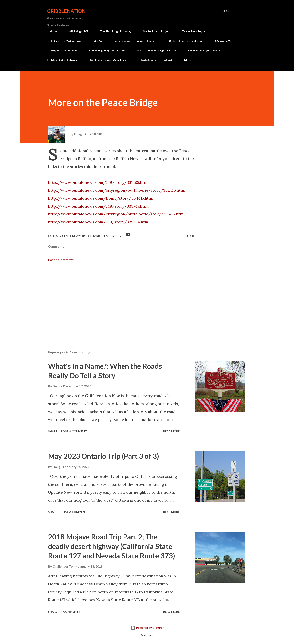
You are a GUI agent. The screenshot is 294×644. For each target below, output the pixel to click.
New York (79, 236)
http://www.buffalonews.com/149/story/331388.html (98, 182)
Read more (171, 431)
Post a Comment (61, 260)
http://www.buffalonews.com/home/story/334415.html (101, 198)
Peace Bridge (112, 236)
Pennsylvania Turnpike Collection (133, 41)
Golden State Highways (63, 60)
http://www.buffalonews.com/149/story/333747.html (98, 206)
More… (189, 60)
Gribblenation (66, 11)
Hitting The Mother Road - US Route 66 (73, 41)
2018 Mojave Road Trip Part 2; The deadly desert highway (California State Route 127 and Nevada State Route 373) (112, 546)
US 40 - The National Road (184, 41)
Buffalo (65, 236)
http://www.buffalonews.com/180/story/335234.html (99, 222)
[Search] (228, 11)
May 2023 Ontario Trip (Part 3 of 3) (103, 456)
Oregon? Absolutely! (61, 50)
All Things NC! (76, 31)
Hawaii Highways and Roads (104, 50)
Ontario (95, 236)
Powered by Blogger (147, 628)
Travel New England (193, 31)
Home (51, 31)
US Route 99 (221, 41)
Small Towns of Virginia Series (154, 50)
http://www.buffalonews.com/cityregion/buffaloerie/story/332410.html (117, 190)
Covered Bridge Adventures (204, 50)
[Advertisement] (115, 301)
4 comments (70, 611)
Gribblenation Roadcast (157, 60)
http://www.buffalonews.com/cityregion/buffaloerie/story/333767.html (116, 214)
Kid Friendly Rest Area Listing (110, 60)
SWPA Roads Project (154, 31)
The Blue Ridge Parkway (113, 31)
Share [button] (190, 236)
